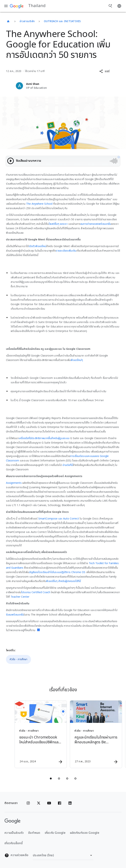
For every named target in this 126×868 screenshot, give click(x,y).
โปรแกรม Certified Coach (36, 592)
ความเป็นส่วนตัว (14, 833)
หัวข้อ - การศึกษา (18, 659)
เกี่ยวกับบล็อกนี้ (14, 843)
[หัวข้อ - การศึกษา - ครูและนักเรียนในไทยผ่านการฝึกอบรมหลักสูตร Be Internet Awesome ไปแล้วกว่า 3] (90, 734)
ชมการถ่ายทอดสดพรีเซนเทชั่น (96, 224)
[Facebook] (60, 803)
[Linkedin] (70, 803)
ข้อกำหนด (34, 833)
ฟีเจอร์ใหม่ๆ (77, 360)
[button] (104, 71)
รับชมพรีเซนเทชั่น (15, 615)
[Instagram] (28, 803)
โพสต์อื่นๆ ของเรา (58, 224)
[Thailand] (8, 21)
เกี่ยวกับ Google (55, 833)
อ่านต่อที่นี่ (68, 465)
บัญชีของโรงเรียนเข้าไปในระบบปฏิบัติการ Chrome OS (57, 572)
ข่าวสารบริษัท (27, 21)
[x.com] (39, 803)
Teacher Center (20, 597)
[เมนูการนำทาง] (6, 6)
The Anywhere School (39, 204)
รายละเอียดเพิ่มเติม (66, 251)
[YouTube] (49, 803)
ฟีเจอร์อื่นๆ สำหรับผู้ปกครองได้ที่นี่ (63, 581)
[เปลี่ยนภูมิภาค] (63, 855)
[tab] (51, 779)
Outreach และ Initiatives (62, 21)
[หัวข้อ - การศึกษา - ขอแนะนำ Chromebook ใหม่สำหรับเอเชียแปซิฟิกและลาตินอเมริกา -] (35, 734)
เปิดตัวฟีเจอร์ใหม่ (37, 246)
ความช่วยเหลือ (16, 855)
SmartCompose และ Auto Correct (59, 519)
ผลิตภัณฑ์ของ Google (85, 833)
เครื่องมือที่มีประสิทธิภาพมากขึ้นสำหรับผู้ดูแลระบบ (44, 438)
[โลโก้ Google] (13, 821)
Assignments (14, 483)
